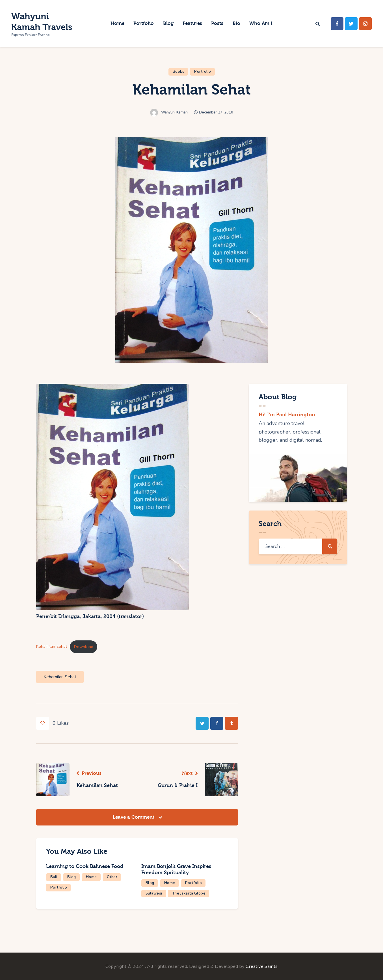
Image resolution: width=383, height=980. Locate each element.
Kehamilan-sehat (52, 647)
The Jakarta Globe (189, 893)
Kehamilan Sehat (60, 677)
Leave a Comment (134, 817)
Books (179, 72)
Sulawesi (154, 893)
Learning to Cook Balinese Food (85, 866)
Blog (72, 877)
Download (84, 647)
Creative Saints (262, 966)
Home (91, 877)
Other (112, 877)
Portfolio (203, 72)
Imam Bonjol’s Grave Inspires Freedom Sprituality (176, 869)
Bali (54, 877)
